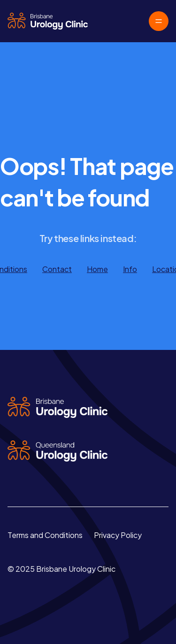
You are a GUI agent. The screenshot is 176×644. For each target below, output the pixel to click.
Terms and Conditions (45, 535)
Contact (57, 269)
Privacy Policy (118, 535)
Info (130, 269)
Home (97, 269)
